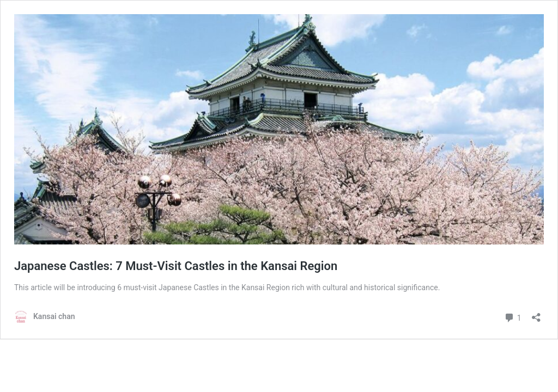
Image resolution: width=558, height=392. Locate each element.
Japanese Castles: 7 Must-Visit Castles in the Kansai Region (176, 266)
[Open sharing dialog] (536, 314)
